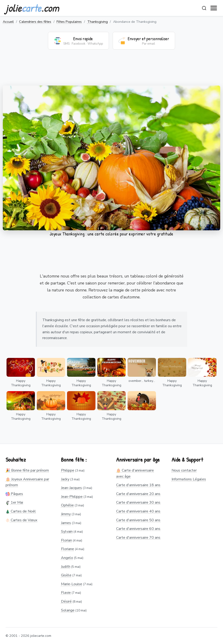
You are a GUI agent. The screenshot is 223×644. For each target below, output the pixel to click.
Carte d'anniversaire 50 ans (138, 520)
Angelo (67, 558)
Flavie (66, 593)
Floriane (68, 549)
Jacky (65, 479)
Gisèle (66, 575)
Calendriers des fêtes (35, 22)
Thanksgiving (98, 22)
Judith (66, 567)
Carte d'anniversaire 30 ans (138, 502)
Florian (66, 540)
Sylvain (67, 532)
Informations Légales (189, 479)
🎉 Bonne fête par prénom (27, 470)
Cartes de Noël (21, 511)
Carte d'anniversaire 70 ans (138, 538)
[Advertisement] (111, 70)
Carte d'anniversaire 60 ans (138, 529)
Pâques (14, 494)
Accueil (8, 22)
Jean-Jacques (71, 488)
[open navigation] (214, 8)
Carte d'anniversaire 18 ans (138, 485)
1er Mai (14, 502)
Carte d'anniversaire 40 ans (138, 511)
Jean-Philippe (72, 497)
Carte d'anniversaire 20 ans (138, 494)
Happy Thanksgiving (21, 383)
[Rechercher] (204, 8)
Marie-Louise (72, 584)
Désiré (66, 601)
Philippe (68, 470)
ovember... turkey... (142, 381)
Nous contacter (184, 470)
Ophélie (67, 505)
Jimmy (66, 514)
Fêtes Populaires (69, 22)
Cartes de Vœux (21, 520)
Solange (68, 610)
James (66, 523)
